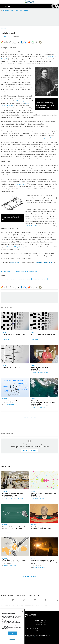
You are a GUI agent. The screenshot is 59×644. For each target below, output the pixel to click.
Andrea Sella (7, 36)
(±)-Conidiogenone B (10, 401)
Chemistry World (40, 408)
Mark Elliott (9, 532)
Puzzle (4, 332)
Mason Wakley (39, 499)
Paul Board (6, 339)
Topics (18, 596)
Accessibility (38, 606)
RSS (38, 596)
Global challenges (41, 623)
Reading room (19, 11)
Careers (34, 365)
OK (12, 633)
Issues (23, 596)
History (44, 279)
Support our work (41, 625)
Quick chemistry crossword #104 (43, 334)
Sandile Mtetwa (10, 565)
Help (2, 606)
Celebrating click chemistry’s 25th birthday (44, 494)
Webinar (34, 399)
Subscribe (4, 596)
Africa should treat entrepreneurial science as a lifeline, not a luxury (15, 561)
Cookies (21, 606)
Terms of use (29, 606)
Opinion (3, 29)
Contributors (31, 596)
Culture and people (25, 279)
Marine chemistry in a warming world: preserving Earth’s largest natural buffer (43, 403)
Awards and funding (41, 620)
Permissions (47, 606)
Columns (14, 279)
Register (34, 451)
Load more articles (30, 417)
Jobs (12, 11)
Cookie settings (12, 638)
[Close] (23, 612)
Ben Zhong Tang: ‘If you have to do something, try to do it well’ (44, 528)
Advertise (11, 596)
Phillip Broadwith (40, 567)
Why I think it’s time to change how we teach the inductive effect (15, 528)
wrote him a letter (21, 184)
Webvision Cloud (34, 642)
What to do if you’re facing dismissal (41, 368)
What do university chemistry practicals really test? (13, 494)
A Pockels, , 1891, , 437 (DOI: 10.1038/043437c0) (19, 271)
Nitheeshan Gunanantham (14, 499)
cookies (33, 637)
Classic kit (5, 279)
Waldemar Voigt (19, 101)
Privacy (15, 606)
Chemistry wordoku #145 (11, 367)
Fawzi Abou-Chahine (41, 373)
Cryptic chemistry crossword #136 (14, 334)
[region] (12, 627)
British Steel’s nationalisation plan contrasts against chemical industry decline (44, 562)
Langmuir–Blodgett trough (16, 247)
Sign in (25, 451)
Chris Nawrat (9, 404)
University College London (43, 263)
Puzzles (26, 11)
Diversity (36, 279)
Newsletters (6, 11)
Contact (8, 606)
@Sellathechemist (15, 263)
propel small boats (48, 138)
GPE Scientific (18, 338)
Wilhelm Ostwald (31, 226)
